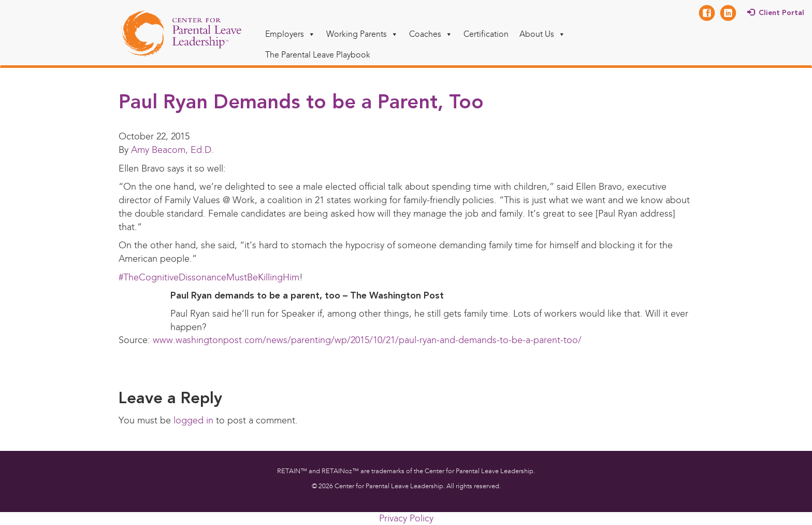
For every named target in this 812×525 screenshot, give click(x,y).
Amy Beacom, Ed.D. (172, 150)
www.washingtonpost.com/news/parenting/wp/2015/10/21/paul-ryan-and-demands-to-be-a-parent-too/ (367, 340)
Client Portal (781, 13)
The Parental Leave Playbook (318, 55)
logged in (193, 420)
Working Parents (362, 34)
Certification (486, 34)
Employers (290, 34)
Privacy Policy (406, 518)
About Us (542, 34)
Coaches (431, 34)
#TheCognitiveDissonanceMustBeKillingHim (209, 277)
